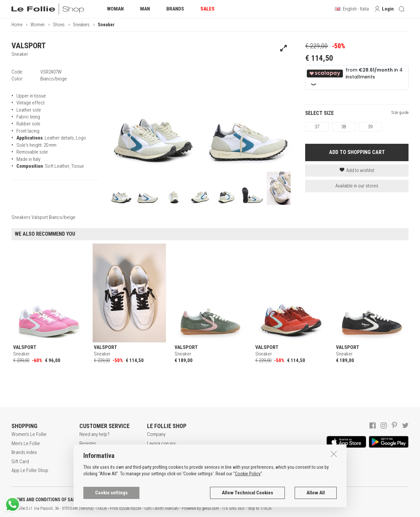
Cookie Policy (248, 498)
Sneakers (81, 25)
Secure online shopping (103, 452)
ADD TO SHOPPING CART (357, 152)
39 (370, 127)
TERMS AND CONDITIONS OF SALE (44, 500)
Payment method (96, 462)
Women (38, 25)
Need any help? (94, 434)
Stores (154, 462)
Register (88, 443)
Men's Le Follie (26, 443)
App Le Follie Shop (30, 470)
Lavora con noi (161, 443)
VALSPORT (29, 46)
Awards (154, 452)
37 (317, 127)
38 (344, 127)
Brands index (24, 452)
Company (156, 434)
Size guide (400, 112)
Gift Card (20, 462)
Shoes (59, 25)
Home (17, 25)
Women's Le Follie (29, 434)
